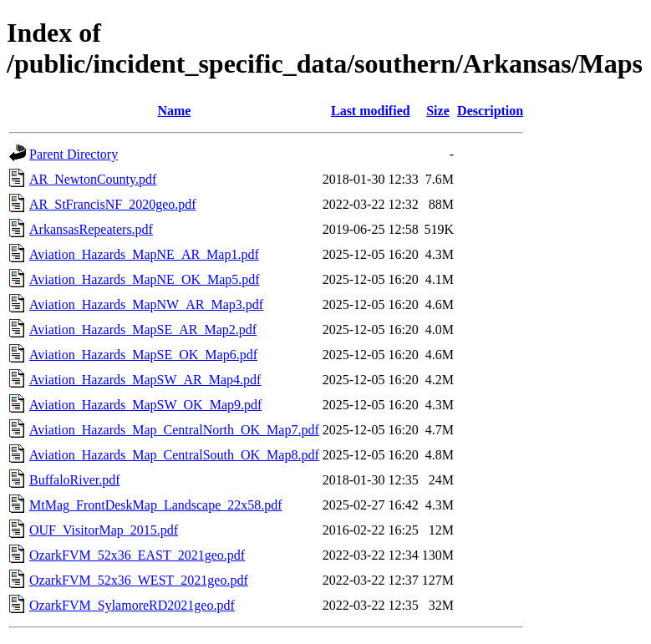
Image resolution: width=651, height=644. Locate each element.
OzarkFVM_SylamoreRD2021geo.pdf (132, 605)
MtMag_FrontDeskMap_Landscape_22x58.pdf (156, 505)
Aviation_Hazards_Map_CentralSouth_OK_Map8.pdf (174, 455)
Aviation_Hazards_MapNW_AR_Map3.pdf (146, 304)
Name (174, 111)
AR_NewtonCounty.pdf (93, 179)
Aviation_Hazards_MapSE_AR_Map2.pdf (143, 330)
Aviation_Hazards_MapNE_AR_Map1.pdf (144, 254)
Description (490, 111)
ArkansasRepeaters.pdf (91, 229)
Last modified (371, 111)
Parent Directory (74, 154)
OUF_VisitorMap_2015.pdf (104, 530)
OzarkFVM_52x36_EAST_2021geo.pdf (137, 555)
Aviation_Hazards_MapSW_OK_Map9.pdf (145, 405)
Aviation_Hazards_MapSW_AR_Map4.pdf (145, 380)
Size (438, 111)
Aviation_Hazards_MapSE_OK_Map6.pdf (143, 355)
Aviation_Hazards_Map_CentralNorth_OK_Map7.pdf (174, 430)
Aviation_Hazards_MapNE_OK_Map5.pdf (145, 279)
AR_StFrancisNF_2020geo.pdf (113, 204)
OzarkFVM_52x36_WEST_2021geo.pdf (139, 580)
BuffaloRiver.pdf (75, 480)
